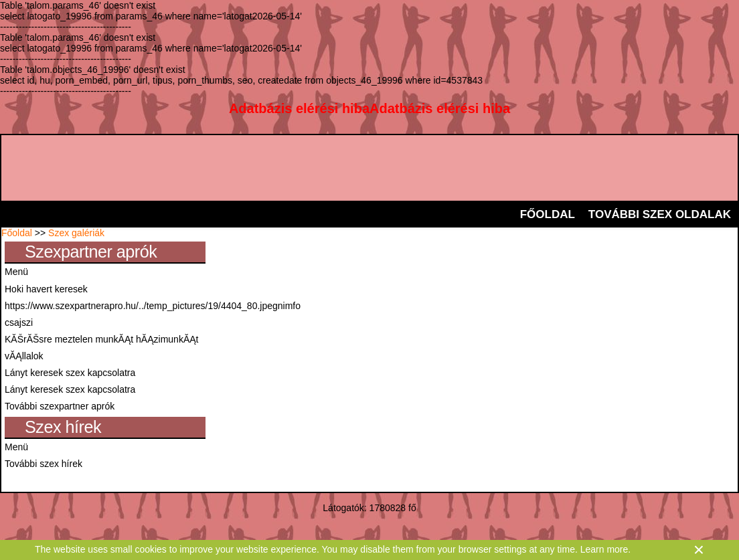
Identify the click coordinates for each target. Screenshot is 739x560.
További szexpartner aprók (60, 406)
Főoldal (17, 233)
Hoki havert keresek (46, 289)
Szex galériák (76, 233)
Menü (16, 272)
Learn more (604, 549)
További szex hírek (44, 464)
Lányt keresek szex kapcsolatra (70, 373)
